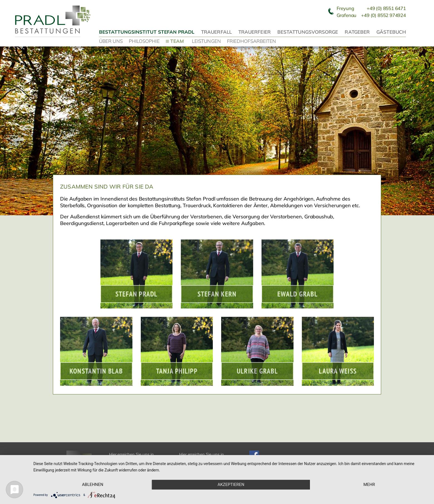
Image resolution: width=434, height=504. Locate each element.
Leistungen (206, 41)
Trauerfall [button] (216, 32)
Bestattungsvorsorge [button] (308, 32)
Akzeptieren (231, 485)
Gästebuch (391, 32)
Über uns (111, 41)
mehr (369, 485)
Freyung (371, 8)
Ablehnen (93, 485)
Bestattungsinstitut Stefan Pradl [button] (147, 32)
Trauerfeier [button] (255, 32)
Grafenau (371, 15)
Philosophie (144, 41)
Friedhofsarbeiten (251, 41)
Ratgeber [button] (357, 32)
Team (177, 41)
